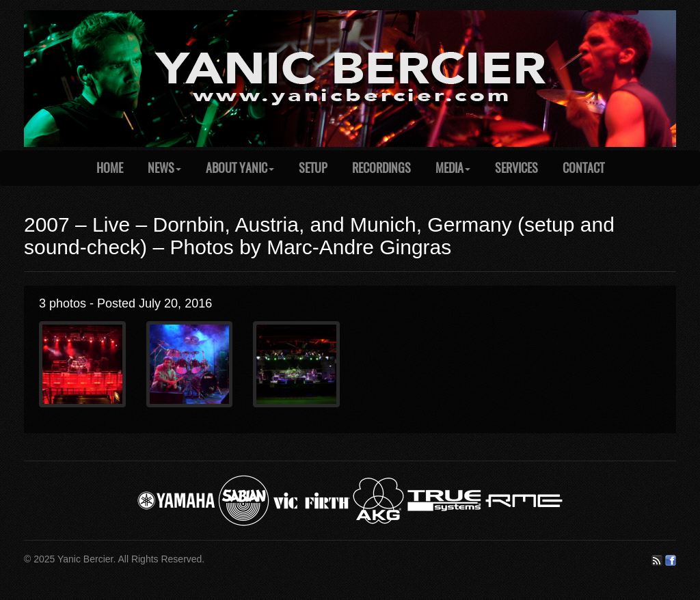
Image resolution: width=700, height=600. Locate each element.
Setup (313, 168)
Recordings (381, 168)
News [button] (164, 168)
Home (110, 168)
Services (516, 168)
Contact (583, 168)
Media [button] (453, 168)
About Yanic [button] (240, 168)
